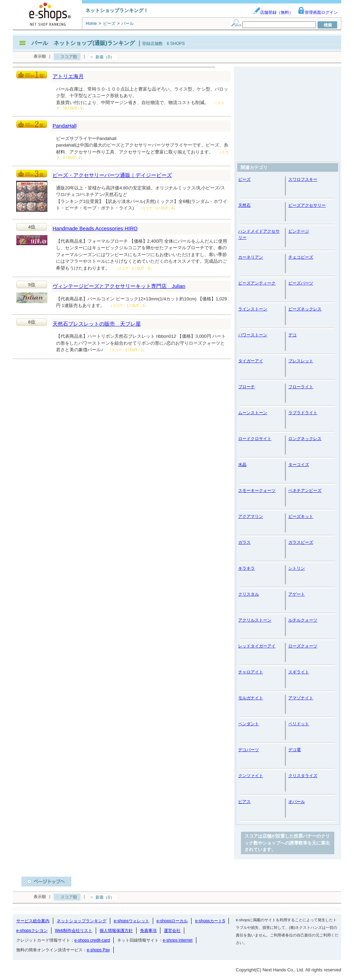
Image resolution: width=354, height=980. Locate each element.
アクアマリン (251, 516)
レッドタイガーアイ (257, 646)
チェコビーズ (301, 257)
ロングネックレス (305, 439)
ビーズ (244, 179)
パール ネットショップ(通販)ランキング (83, 43)
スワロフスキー (303, 179)
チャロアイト (251, 672)
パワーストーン (253, 335)
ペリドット (299, 724)
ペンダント (249, 724)
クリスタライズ (303, 776)
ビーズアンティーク (257, 283)
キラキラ (246, 568)
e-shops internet (178, 940)
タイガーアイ (251, 361)
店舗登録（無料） (273, 12)
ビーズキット (301, 516)
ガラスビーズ (301, 542)
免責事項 (148, 931)
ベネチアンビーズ (305, 491)
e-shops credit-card (92, 940)
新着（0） (105, 57)
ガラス (244, 542)
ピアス (244, 802)
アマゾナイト (301, 698)
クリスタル (249, 594)
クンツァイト (251, 776)
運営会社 (172, 931)
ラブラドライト (303, 413)
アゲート (297, 594)
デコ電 (295, 750)
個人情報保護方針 (116, 931)
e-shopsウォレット (132, 921)
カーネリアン (251, 257)
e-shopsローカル (172, 921)
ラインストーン (253, 309)
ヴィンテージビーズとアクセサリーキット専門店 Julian (119, 286)
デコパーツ (249, 750)
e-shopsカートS (210, 921)
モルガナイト (251, 698)
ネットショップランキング (82, 921)
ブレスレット (301, 361)
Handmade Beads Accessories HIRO (95, 228)
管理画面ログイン (318, 12)
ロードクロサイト (255, 439)
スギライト (299, 672)
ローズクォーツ (303, 646)
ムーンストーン (253, 413)
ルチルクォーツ (303, 620)
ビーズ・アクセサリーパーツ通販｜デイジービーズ (112, 175)
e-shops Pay (98, 950)
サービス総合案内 (33, 921)
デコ (292, 335)
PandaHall (64, 126)
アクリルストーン (255, 620)
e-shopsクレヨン (32, 931)
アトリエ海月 (68, 76)
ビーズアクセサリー (307, 205)
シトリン (297, 568)
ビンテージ (299, 231)
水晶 (242, 465)
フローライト (301, 387)
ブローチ (246, 387)
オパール (297, 802)
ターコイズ (299, 465)
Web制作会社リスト (74, 931)
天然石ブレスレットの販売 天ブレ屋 (97, 324)
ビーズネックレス (305, 309)
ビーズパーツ (301, 283)
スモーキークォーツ (257, 491)
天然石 (244, 205)
